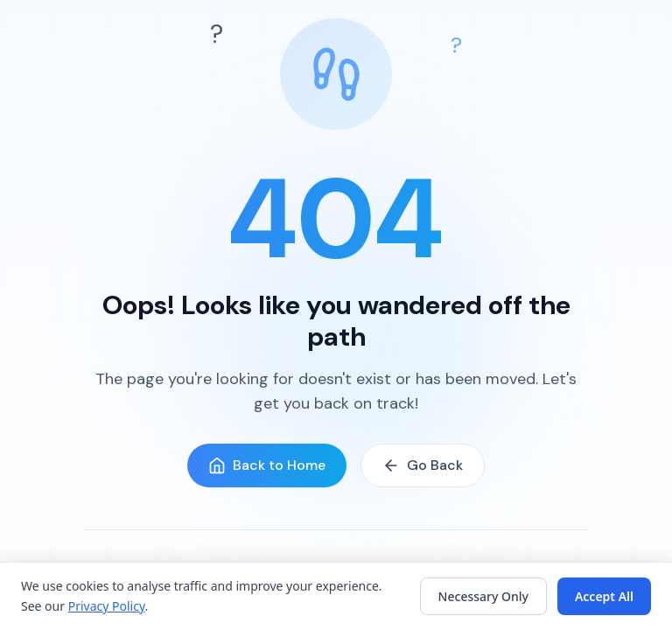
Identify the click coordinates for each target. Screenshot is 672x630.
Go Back (423, 465)
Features (231, 598)
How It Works (308, 598)
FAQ (371, 598)
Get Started (431, 598)
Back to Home (267, 465)
